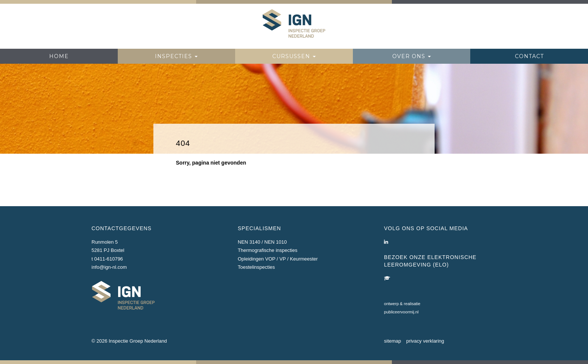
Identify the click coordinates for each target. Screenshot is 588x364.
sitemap (393, 341)
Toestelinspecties (256, 267)
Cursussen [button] (294, 56)
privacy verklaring (425, 341)
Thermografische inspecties (268, 250)
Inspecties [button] (176, 56)
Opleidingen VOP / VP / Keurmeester (278, 259)
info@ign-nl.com (109, 267)
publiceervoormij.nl (401, 312)
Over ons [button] (412, 56)
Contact (529, 56)
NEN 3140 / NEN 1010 (262, 242)
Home (59, 56)
